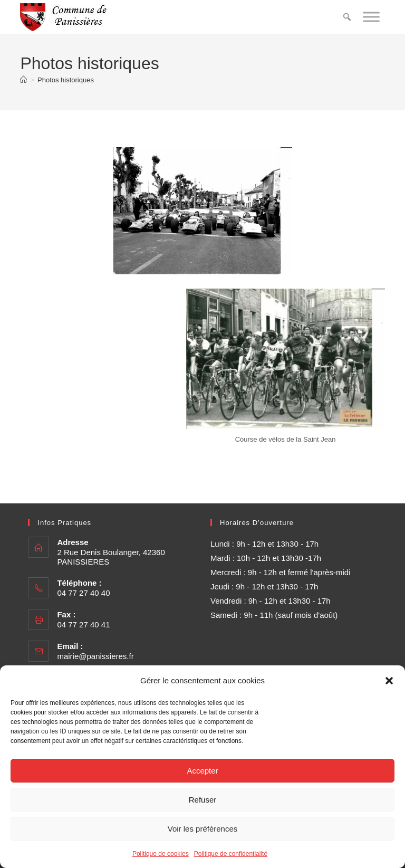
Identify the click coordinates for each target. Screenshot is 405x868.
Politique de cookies (161, 854)
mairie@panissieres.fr (95, 656)
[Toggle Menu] (371, 17)
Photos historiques (66, 80)
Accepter (202, 771)
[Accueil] (23, 80)
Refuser (203, 800)
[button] (389, 681)
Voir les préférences (203, 829)
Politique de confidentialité (231, 854)
